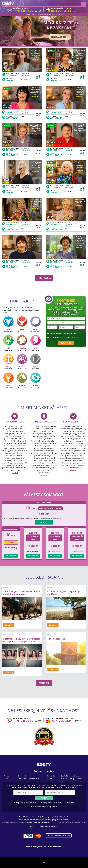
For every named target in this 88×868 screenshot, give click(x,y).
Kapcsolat (35, 817)
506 (38, 190)
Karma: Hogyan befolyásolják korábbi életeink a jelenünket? (22, 593)
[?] (39, 803)
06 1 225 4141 (11, 75)
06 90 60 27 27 (12, 81)
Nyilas (35, 368)
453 (82, 265)
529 (82, 153)
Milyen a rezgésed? (57, 639)
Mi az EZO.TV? (23, 817)
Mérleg (8, 368)
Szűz (35, 349)
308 (82, 227)
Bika (22, 330)
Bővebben (36, 59)
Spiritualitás (10, 588)
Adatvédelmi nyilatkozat (48, 826)
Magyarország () (59, 835)
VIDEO (51, 51)
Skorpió (22, 368)
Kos (8, 330)
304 (82, 115)
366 (38, 115)
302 (38, 265)
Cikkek (49, 779)
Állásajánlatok (64, 817)
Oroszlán (22, 349)
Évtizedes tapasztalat (44, 422)
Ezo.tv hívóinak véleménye (71, 776)
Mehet (44, 798)
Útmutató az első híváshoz (29, 779)
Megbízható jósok (15, 422)
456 (82, 78)
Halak (35, 386)
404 (38, 227)
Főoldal (7, 776)
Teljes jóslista (44, 278)
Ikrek (35, 330)
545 (38, 153)
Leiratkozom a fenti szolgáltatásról (45, 807)
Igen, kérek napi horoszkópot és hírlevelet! (62, 333)
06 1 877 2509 (60, 15)
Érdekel (15, 473)
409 (38, 78)
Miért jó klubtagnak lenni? (71, 779)
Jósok (6, 779)
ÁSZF (61, 337)
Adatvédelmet (74, 337)
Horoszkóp (51, 776)
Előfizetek (44, 522)
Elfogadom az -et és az (63, 337)
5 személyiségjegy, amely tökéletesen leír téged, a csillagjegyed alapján (22, 640)
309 (82, 190)
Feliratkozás (66, 343)
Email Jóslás (23, 776)
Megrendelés (11, 556)
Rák (8, 349)
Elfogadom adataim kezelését (27, 803)
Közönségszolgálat (49, 817)
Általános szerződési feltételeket (38, 823)
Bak (8, 386)
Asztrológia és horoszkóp (15, 635)
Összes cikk (44, 683)
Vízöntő (22, 386)
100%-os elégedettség (73, 422)
